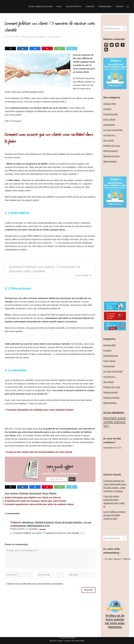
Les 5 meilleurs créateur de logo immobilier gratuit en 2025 (115, 515)
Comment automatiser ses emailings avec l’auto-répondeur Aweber (40, 410)
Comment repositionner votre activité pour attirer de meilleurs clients (39, 504)
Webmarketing (110, 161)
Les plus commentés (113, 130)
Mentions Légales (56, 641)
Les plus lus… (110, 135)
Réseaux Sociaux (112, 156)
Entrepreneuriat (28, 37)
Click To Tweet (82, 276)
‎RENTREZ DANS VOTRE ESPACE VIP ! (115, 422)
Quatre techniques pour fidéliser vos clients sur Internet (33, 497)
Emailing (107, 109)
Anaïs (42, 37)
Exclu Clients (109, 119)
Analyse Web (110, 104)
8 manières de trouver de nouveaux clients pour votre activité (35, 501)
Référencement (111, 151)
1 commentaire (54, 37)
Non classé (109, 140)
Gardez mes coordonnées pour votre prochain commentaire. (35, 584)
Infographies (109, 125)
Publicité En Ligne (112, 146)
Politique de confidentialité (74, 641)
